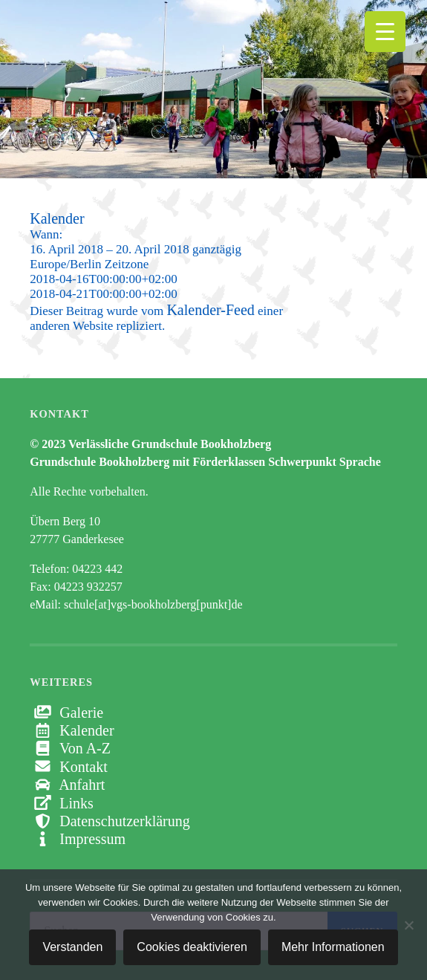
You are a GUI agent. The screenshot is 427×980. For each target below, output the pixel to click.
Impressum (78, 839)
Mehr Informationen (333, 947)
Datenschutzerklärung (110, 821)
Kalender (72, 730)
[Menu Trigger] (385, 32)
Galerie (66, 713)
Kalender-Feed (210, 310)
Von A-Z (70, 748)
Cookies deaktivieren (192, 947)
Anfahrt (67, 785)
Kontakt (68, 767)
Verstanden (72, 947)
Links (62, 803)
